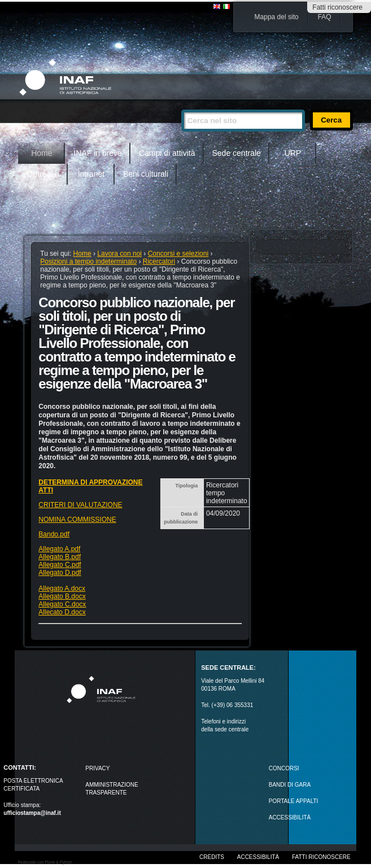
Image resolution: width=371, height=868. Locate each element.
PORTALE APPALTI (294, 801)
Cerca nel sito (181, 105)
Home (42, 153)
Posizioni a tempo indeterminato (88, 261)
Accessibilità (258, 857)
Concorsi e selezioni (178, 254)
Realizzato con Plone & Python (45, 862)
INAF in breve (98, 153)
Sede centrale (237, 153)
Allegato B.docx (62, 596)
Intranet (91, 174)
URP (293, 153)
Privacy (97, 768)
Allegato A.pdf (59, 549)
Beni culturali (146, 174)
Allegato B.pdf (60, 557)
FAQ (325, 17)
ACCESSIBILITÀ (290, 817)
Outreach (43, 174)
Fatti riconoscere (337, 7)
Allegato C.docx (62, 604)
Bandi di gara (290, 785)
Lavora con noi (119, 254)
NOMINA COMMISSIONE (77, 520)
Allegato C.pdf (60, 565)
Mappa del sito (277, 17)
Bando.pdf (54, 534)
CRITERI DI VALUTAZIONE (80, 505)
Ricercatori (159, 261)
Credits (212, 857)
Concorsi (284, 768)
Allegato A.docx (62, 588)
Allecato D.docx (62, 612)
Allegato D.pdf (60, 573)
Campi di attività (167, 153)
